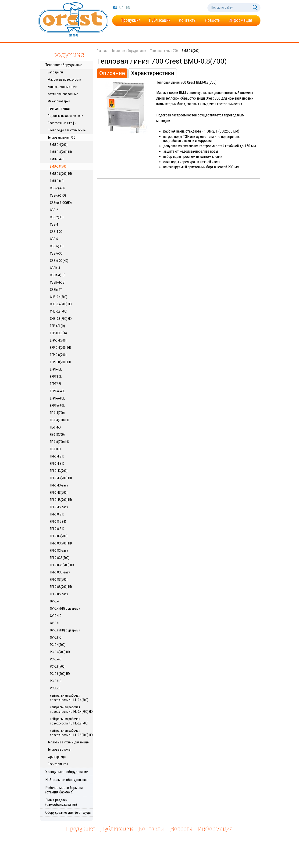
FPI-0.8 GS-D (58, 522)
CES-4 (54, 224)
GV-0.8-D (56, 637)
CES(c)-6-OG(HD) (61, 203)
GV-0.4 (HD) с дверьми (65, 609)
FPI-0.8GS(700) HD (62, 565)
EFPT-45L (56, 369)
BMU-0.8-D (57, 181)
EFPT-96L (56, 384)
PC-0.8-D (56, 681)
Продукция (131, 20)
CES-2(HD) (57, 217)
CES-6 (54, 239)
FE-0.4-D (55, 427)
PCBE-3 (55, 688)
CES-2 (54, 210)
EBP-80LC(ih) (58, 333)
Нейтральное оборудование (66, 780)
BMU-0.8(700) (59, 166)
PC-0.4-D (56, 659)
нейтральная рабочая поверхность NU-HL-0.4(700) (69, 698)
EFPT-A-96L (57, 406)
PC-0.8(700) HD (60, 674)
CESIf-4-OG (57, 282)
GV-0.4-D (56, 616)
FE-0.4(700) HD (60, 420)
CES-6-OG (56, 253)
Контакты (188, 20)
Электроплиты (58, 764)
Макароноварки (59, 101)
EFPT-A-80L (57, 398)
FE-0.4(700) (57, 413)
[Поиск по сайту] (230, 8)
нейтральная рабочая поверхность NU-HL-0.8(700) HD (71, 733)
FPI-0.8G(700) (59, 536)
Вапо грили (55, 72)
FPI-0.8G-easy (59, 551)
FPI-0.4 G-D (57, 456)
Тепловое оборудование (64, 65)
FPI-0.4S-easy (59, 507)
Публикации (160, 20)
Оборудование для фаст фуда (68, 812)
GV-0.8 (54, 623)
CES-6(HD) (57, 246)
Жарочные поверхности (64, 79)
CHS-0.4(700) (59, 297)
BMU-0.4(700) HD (61, 152)
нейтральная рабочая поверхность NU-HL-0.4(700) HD (71, 709)
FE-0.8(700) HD (60, 442)
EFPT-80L (56, 377)
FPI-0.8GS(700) (60, 558)
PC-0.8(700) (58, 666)
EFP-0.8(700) (58, 355)
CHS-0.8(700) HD (61, 319)
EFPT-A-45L (57, 391)
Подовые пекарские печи (65, 116)
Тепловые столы (59, 749)
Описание (112, 73)
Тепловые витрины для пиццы (68, 742)
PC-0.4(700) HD (60, 652)
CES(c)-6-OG (58, 195)
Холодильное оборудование (67, 772)
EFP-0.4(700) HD (61, 348)
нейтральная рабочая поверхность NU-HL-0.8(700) (69, 721)
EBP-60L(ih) (57, 326)
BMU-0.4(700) (59, 145)
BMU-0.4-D (57, 159)
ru (115, 8)
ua (122, 8)
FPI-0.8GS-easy (60, 572)
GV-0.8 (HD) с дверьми (65, 630)
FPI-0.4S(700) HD (61, 500)
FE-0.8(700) (57, 435)
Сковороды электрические (67, 130)
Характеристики (153, 73)
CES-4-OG (56, 232)
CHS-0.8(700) (59, 311)
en (128, 8)
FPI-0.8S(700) (59, 580)
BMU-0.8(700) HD (61, 174)
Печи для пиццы (59, 108)
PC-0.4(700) (58, 645)
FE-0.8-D (55, 449)
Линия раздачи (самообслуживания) (61, 802)
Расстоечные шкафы (62, 123)
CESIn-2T (56, 290)
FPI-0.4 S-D (57, 464)
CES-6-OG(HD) (59, 261)
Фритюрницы (57, 757)
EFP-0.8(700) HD (61, 362)
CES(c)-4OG (58, 188)
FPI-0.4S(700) (59, 493)
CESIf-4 (55, 268)
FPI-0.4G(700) (59, 471)
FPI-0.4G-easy (59, 485)
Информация (240, 20)
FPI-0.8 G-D (57, 514)
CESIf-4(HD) (58, 275)
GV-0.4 (54, 601)
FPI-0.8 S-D (57, 529)
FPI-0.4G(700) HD (61, 478)
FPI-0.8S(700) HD (61, 587)
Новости (213, 20)
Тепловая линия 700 (61, 137)
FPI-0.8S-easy (59, 594)
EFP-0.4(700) (58, 340)
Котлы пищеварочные (63, 94)
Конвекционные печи (62, 87)
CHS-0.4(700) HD (61, 304)
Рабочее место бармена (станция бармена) (64, 790)
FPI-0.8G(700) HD (61, 543)
